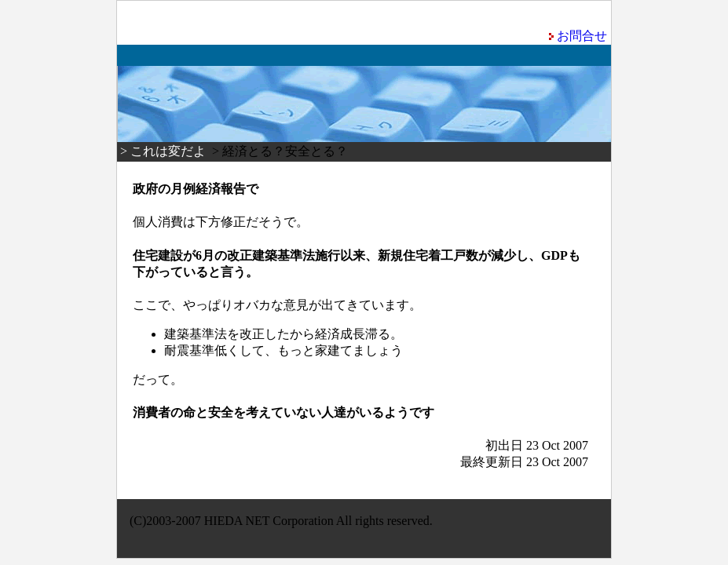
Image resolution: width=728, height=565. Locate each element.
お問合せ (582, 36)
